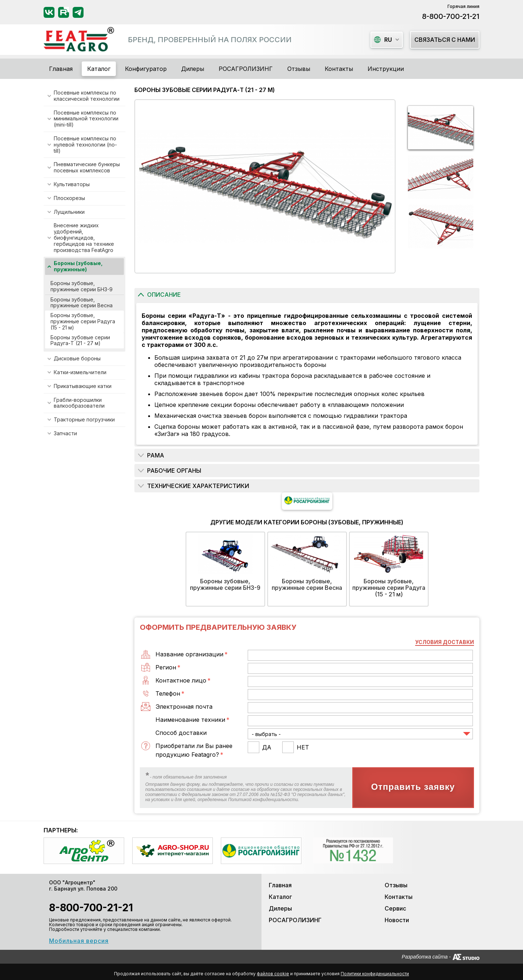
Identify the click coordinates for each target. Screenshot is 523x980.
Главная (61, 69)
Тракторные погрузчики (84, 419)
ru (383, 40)
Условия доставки (445, 642)
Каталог (280, 897)
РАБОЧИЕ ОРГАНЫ (174, 471)
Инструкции (386, 69)
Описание (164, 295)
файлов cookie (273, 974)
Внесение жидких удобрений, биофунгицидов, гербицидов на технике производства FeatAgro (84, 237)
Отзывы (299, 69)
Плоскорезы (69, 198)
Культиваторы (72, 184)
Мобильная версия (79, 941)
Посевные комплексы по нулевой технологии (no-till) (85, 145)
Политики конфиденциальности (375, 974)
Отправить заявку (413, 787)
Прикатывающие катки (83, 386)
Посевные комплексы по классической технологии (87, 96)
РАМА (156, 455)
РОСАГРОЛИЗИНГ (246, 69)
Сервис (395, 908)
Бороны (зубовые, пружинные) (78, 266)
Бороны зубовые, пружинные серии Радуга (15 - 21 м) (83, 321)
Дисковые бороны (77, 358)
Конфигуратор (146, 69)
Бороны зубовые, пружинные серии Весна (82, 303)
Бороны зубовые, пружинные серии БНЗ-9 (82, 286)
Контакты (339, 69)
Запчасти (65, 433)
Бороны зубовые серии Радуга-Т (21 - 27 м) (80, 340)
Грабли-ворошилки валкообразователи (79, 403)
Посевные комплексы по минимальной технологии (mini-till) (86, 119)
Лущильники (69, 212)
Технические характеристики (198, 486)
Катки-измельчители (80, 372)
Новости (397, 920)
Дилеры (193, 69)
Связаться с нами (445, 40)
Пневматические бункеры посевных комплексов (87, 167)
